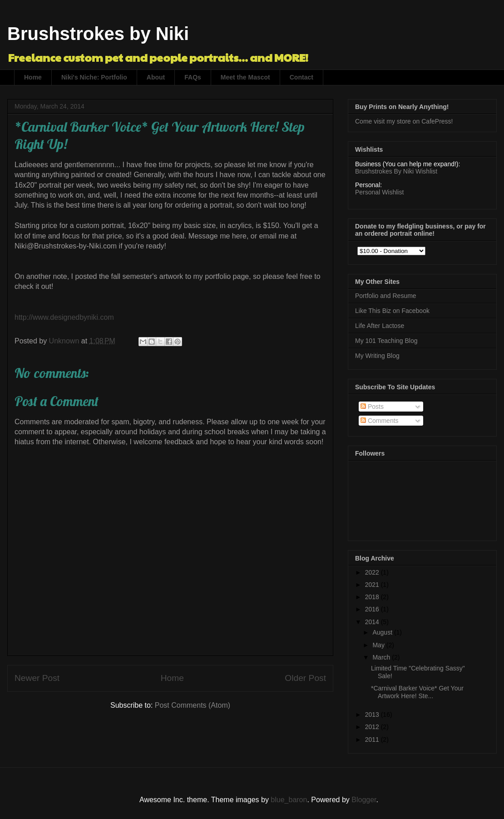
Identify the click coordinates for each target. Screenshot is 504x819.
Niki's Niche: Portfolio (94, 77)
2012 (373, 727)
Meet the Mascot (245, 77)
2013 (373, 715)
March (382, 657)
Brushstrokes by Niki (98, 34)
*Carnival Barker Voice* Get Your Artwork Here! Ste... (417, 692)
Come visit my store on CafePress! (404, 121)
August (383, 632)
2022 (373, 572)
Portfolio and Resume (386, 296)
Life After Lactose (380, 326)
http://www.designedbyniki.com (64, 317)
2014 (373, 622)
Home (33, 77)
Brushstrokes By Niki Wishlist (396, 171)
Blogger (364, 800)
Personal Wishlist (379, 192)
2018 (373, 597)
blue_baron (289, 800)
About (156, 77)
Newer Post (37, 678)
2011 (373, 740)
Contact (301, 77)
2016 (373, 609)
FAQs (193, 77)
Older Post (305, 678)
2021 (373, 585)
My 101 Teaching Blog (386, 341)
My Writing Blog (377, 356)
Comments (380, 421)
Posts (372, 407)
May (379, 645)
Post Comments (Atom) (193, 705)
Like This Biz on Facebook (392, 311)
